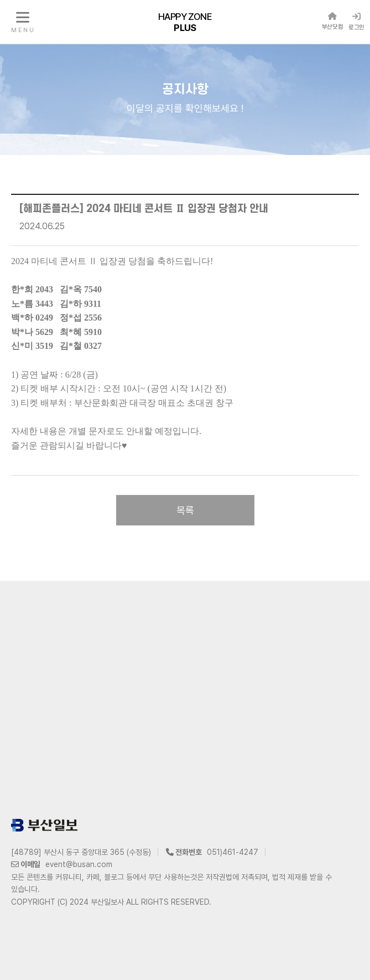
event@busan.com (79, 864)
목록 (185, 510)
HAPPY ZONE (185, 22)
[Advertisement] (185, 697)
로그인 (356, 22)
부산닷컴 (332, 21)
